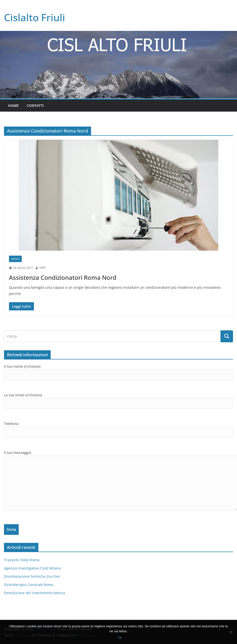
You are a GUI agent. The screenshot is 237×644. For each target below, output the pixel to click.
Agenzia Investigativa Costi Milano (32, 568)
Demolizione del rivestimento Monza (35, 593)
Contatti (35, 106)
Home (13, 106)
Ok (120, 638)
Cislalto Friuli (35, 17)
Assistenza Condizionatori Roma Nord (63, 277)
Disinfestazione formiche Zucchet (32, 576)
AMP (42, 268)
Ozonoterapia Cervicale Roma (29, 585)
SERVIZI (15, 259)
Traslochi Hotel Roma (22, 560)
